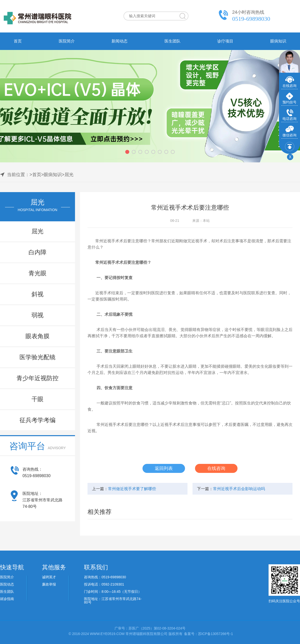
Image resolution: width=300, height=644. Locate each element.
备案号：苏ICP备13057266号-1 (208, 634)
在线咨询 (216, 468)
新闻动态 (119, 41)
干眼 (37, 399)
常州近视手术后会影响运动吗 (239, 489)
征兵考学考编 (37, 420)
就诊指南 (7, 599)
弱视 (37, 315)
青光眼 (37, 273)
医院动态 (7, 584)
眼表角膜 (37, 336)
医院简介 (67, 41)
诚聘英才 (49, 577)
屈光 (69, 175)
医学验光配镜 (37, 357)
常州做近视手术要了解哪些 (132, 489)
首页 (18, 41)
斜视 (37, 294)
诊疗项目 (225, 41)
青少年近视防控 (37, 378)
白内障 (37, 252)
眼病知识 (278, 41)
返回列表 (164, 468)
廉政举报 (49, 584)
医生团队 (172, 41)
